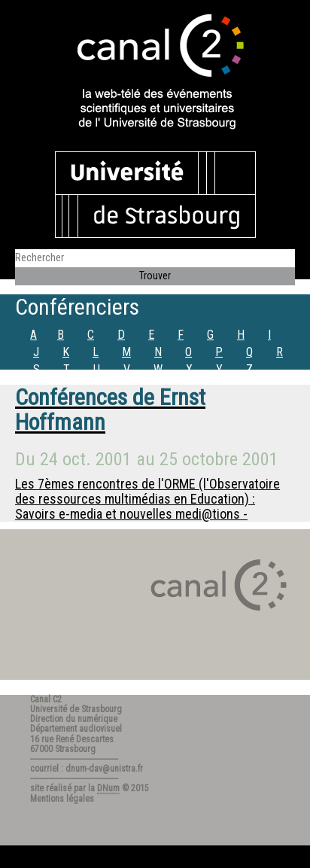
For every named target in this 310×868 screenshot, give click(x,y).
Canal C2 (46, 699)
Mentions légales (62, 799)
